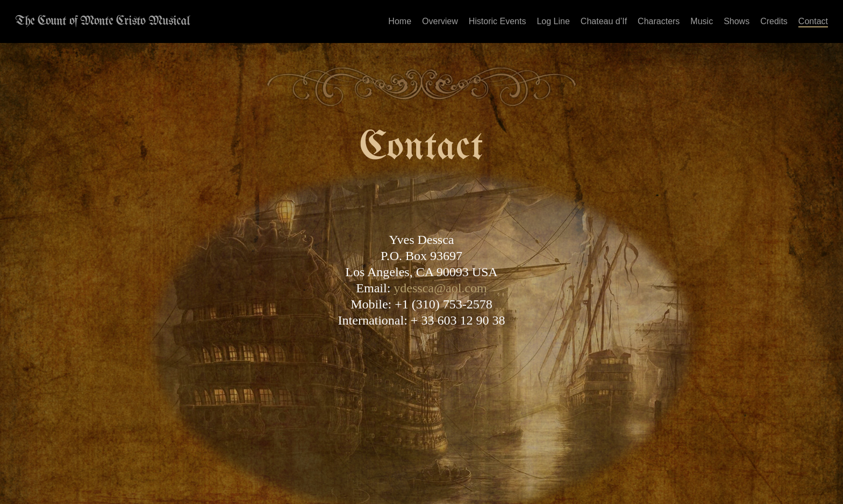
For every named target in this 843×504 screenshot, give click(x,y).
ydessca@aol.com (440, 288)
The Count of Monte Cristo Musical (102, 21)
